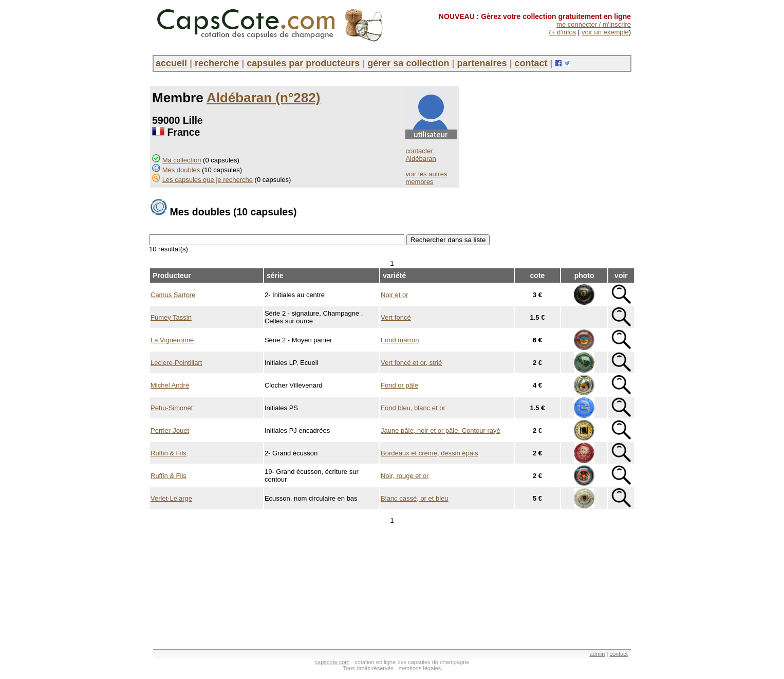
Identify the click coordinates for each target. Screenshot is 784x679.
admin (597, 654)
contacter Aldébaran (421, 155)
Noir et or (394, 295)
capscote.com (332, 662)
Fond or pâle (399, 385)
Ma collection (182, 160)
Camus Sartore (173, 295)
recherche (217, 63)
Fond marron (400, 340)
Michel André (170, 385)
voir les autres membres (426, 178)
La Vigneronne (172, 340)
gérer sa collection (408, 63)
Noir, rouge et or (405, 476)
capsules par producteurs (303, 63)
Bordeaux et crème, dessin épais (429, 453)
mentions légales (420, 668)
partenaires (482, 63)
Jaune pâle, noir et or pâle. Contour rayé (441, 430)
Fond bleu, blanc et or (413, 408)
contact (531, 63)
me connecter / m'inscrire (594, 24)
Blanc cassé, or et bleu (415, 498)
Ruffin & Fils (169, 453)
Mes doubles (181, 170)
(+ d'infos (563, 32)
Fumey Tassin (171, 317)
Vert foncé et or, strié (411, 363)
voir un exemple (605, 32)
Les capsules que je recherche (208, 180)
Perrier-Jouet (170, 430)
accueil (171, 63)
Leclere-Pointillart (176, 363)
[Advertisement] (336, 610)
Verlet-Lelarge (171, 498)
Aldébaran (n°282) (263, 98)
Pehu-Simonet (172, 408)
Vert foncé (396, 317)
